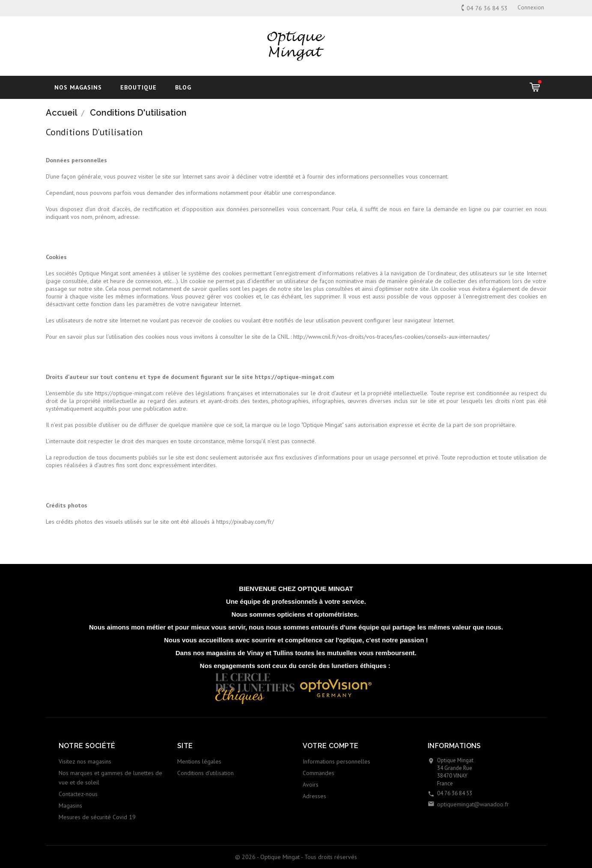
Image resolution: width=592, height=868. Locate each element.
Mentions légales (199, 761)
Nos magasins (78, 87)
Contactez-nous (78, 794)
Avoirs (311, 784)
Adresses (314, 796)
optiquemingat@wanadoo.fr (473, 804)
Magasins (70, 805)
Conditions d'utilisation (205, 773)
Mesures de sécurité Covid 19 (97, 817)
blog (183, 87)
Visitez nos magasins (85, 761)
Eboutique (138, 87)
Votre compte (331, 746)
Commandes (318, 773)
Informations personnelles (336, 761)
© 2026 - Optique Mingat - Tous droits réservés (296, 857)
